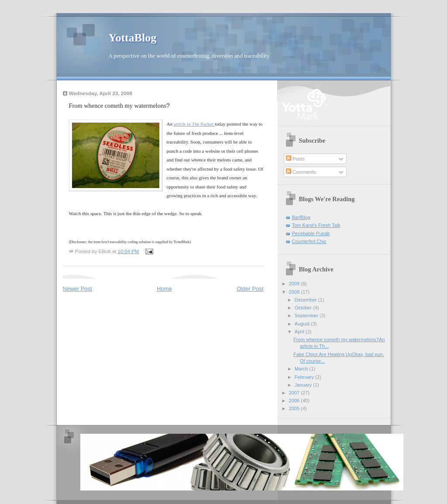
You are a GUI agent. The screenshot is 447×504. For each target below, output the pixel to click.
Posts (295, 159)
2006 (295, 401)
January (304, 385)
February (305, 377)
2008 (295, 292)
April (300, 332)
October (304, 308)
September (307, 315)
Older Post (250, 289)
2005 (295, 408)
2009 (295, 284)
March (302, 369)
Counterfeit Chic (309, 241)
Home (164, 289)
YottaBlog (133, 38)
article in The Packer (194, 124)
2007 (295, 393)
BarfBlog (301, 217)
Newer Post (77, 289)
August (303, 324)
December (306, 300)
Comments (301, 172)
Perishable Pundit (311, 233)
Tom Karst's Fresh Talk (316, 225)
